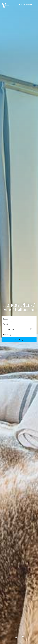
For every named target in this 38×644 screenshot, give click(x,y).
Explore (19, 637)
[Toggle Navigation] (35, 5)
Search (19, 340)
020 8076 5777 (25, 5)
